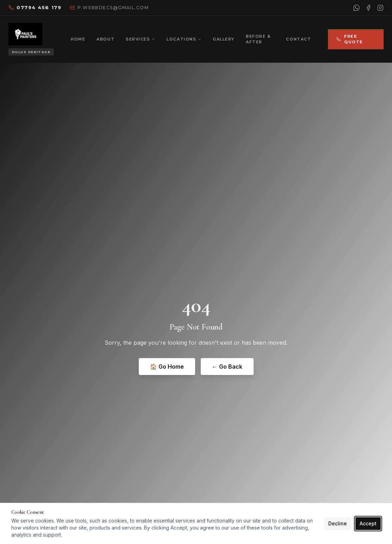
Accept (368, 523)
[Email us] (109, 8)
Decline (338, 523)
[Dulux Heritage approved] (31, 52)
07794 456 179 (35, 7)
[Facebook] (368, 8)
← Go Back (227, 367)
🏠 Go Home (167, 367)
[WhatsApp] (356, 8)
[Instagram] (380, 8)
